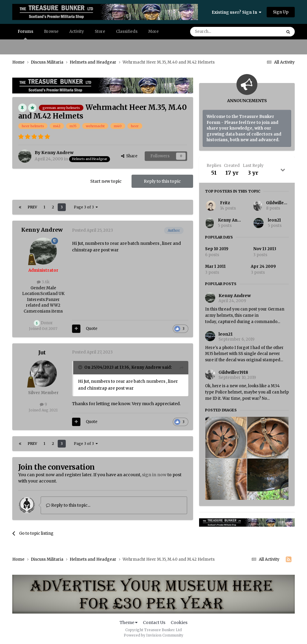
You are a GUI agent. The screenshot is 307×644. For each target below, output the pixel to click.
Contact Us (154, 623)
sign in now (154, 475)
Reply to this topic (162, 181)
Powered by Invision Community (153, 635)
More (153, 31)
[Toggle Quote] (81, 367)
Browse (51, 31)
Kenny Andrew (233, 220)
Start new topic (106, 181)
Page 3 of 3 (86, 207)
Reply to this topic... (68, 505)
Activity (77, 31)
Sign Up (281, 12)
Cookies (179, 623)
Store (100, 31)
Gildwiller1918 (280, 203)
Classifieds (127, 31)
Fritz (225, 203)
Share (129, 156)
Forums (25, 34)
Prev (32, 207)
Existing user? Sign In (236, 12)
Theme (129, 623)
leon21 (274, 220)
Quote (92, 329)
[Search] (220, 32)
